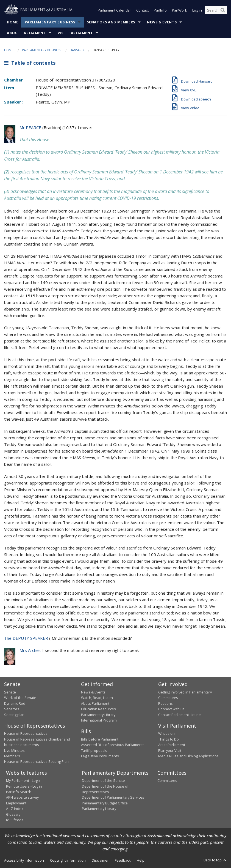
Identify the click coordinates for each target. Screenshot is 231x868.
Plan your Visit (170, 750)
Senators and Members (111, 22)
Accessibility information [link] (24, 860)
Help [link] (141, 860)
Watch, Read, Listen (97, 698)
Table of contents (30, 63)
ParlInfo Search (19, 792)
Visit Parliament (75, 33)
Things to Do (169, 739)
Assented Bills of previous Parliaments (113, 745)
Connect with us (171, 709)
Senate (10, 692)
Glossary (13, 814)
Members (12, 756)
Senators (12, 709)
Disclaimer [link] (100, 860)
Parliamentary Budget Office (105, 803)
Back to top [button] (215, 860)
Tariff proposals (94, 750)
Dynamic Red (15, 703)
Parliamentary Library (98, 715)
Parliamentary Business (50, 22)
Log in (197, 10)
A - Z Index (15, 809)
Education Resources (98, 709)
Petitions (165, 703)
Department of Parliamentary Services (113, 797)
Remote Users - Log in (24, 786)
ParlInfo (160, 10)
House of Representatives (26, 733)
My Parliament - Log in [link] (24, 780)
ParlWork (179, 10)
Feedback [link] (123, 860)
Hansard (77, 50)
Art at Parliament (172, 745)
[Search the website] (216, 10)
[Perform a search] (223, 10)
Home (13, 22)
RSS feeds (15, 820)
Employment (16, 803)
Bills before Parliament (100, 739)
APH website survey (22, 797)
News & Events (162, 22)
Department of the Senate (103, 780)
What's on (166, 733)
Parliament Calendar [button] (114, 10)
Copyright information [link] (68, 860)
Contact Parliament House (179, 715)
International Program (99, 720)
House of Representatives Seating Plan (36, 761)
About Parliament (26, 33)
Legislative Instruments (100, 756)
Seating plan (14, 715)
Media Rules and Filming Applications (188, 756)
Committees (167, 780)
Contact (142, 10)
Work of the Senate (20, 698)
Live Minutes (14, 750)
